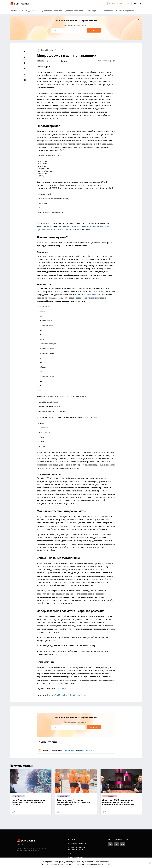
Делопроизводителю (74, 11)
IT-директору (32, 11)
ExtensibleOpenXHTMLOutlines (90, 295)
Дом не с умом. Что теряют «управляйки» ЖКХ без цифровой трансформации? (74, 802)
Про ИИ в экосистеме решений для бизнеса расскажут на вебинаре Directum (29, 802)
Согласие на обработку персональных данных (76, 848)
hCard (96, 134)
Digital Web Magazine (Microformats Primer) (68, 695)
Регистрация (137, 3)
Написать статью (116, 3)
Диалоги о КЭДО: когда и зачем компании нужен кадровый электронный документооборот (118, 802)
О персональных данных (77, 843)
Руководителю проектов (51, 11)
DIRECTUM (61, 688)
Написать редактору (75, 857)
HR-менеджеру (106, 11)
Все (16, 11)
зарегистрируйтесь (86, 750)
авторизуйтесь (70, 750)
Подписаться (94, 30)
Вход (128, 3)
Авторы (70, 853)
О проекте (71, 839)
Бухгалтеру (91, 11)
